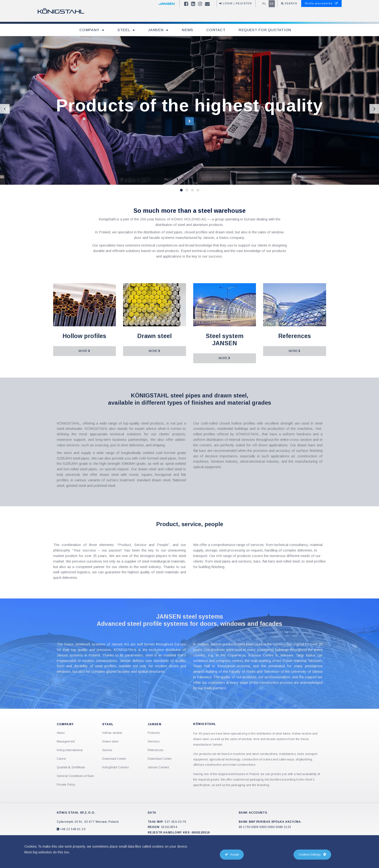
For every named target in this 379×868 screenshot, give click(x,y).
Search (291, 3)
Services (154, 742)
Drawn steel (110, 742)
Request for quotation (265, 30)
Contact (216, 30)
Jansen (156, 30)
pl (264, 4)
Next (374, 109)
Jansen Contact (158, 767)
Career (62, 759)
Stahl (108, 724)
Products (154, 733)
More (84, 351)
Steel (124, 30)
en (272, 4)
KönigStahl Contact (115, 767)
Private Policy (66, 785)
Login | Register (236, 3)
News (187, 30)
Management (66, 742)
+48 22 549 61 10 (72, 829)
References (156, 750)
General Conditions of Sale (75, 776)
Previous (5, 109)
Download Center (114, 759)
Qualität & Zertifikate (71, 767)
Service (107, 750)
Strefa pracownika (321, 3)
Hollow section (112, 733)
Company (90, 30)
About (61, 733)
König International (70, 750)
